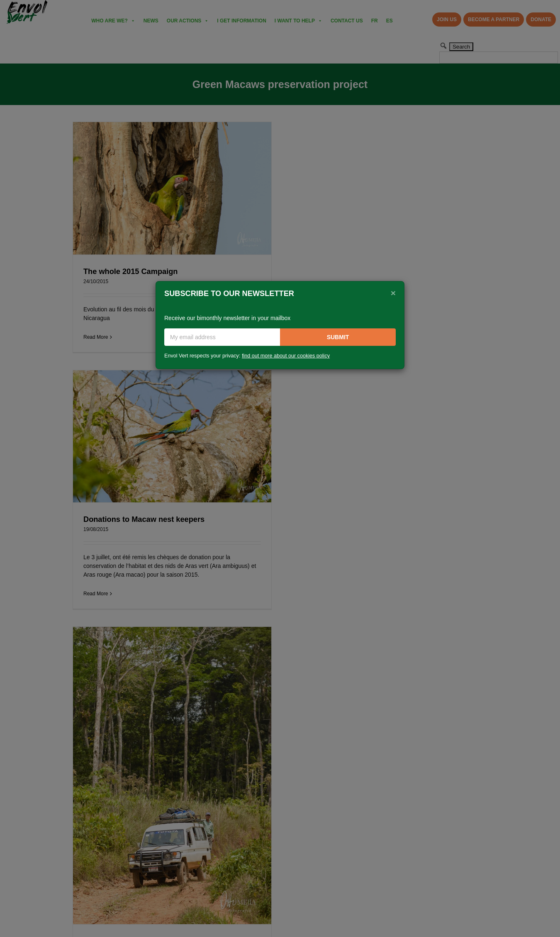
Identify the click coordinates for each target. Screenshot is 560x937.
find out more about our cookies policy (286, 356)
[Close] (393, 293)
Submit (338, 337)
